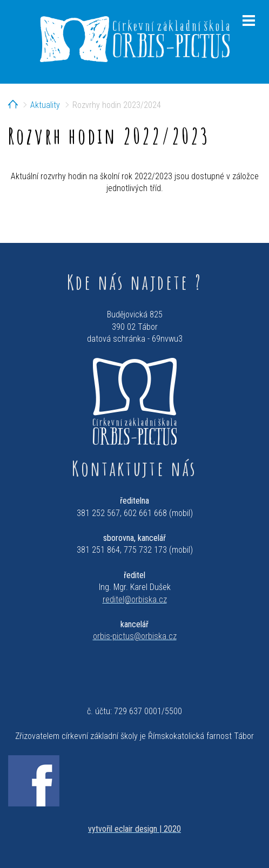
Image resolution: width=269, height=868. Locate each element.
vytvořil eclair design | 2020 (134, 829)
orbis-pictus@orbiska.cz (135, 636)
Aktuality (45, 105)
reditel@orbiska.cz (135, 599)
